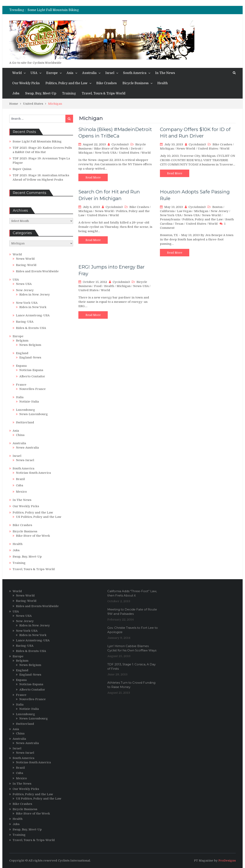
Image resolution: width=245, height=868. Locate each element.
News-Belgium (30, 345)
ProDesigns (227, 861)
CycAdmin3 (120, 144)
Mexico (21, 492)
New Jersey (220, 211)
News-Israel (25, 460)
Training (69, 93)
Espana (21, 366)
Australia (89, 73)
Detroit (136, 149)
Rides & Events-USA (31, 328)
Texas (179, 224)
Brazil (20, 479)
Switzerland (25, 422)
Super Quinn (22, 169)
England (22, 353)
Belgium (22, 341)
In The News (165, 73)
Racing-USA (25, 322)
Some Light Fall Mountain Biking (53, 10)
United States (129, 153)
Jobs (16, 93)
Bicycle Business (135, 83)
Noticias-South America (33, 473)
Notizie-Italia (29, 402)
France (21, 385)
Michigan (85, 153)
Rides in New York (33, 307)
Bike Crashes (106, 83)
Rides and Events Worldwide (37, 271)
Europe (52, 73)
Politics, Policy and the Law (66, 83)
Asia (70, 73)
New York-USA (106, 153)
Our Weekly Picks (26, 83)
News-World (186, 149)
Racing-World (26, 265)
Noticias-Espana (31, 370)
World (17, 73)
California (167, 211)
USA (34, 73)
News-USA (192, 215)
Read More (93, 177)
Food (98, 286)
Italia (20, 397)
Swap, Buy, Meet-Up (41, 93)
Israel (110, 73)
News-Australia (27, 448)
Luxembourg (26, 410)
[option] (86, 10)
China (20, 435)
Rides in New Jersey (35, 295)
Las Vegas (184, 211)
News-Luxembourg (34, 414)
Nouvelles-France (32, 389)
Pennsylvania (170, 219)
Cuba (19, 485)
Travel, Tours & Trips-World (103, 93)
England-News (30, 357)
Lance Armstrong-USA (33, 315)
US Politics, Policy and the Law (39, 517)
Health (163, 83)
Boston (217, 207)
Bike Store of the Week (111, 149)
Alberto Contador (32, 376)
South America (135, 73)
